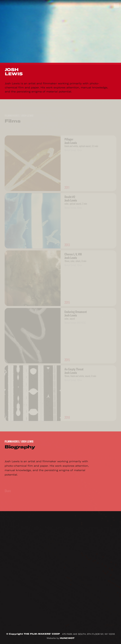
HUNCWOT (67, 638)
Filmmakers (12, 441)
